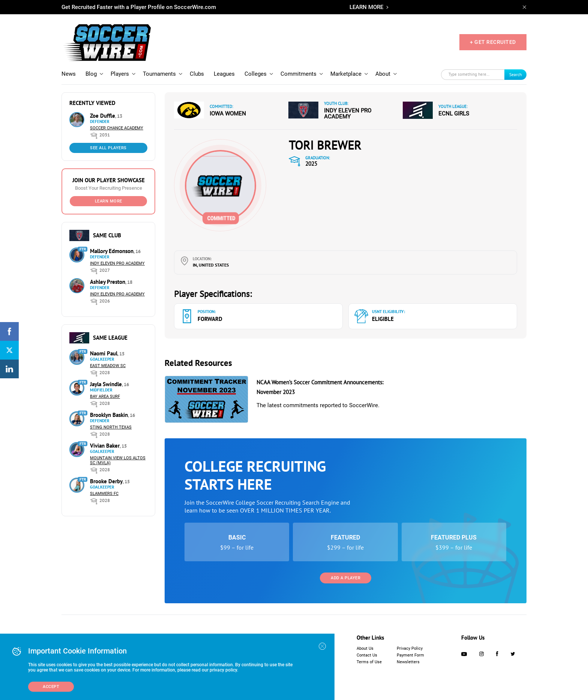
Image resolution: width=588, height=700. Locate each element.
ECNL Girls (454, 114)
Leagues (224, 74)
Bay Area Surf (105, 396)
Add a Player (346, 578)
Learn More (109, 201)
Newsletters (408, 662)
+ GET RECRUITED (493, 42)
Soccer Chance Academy (117, 128)
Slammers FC (104, 494)
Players (120, 74)
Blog (91, 74)
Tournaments (159, 74)
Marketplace (346, 74)
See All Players (108, 148)
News (69, 74)
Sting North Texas (111, 427)
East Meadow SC (108, 366)
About (383, 74)
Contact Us (367, 655)
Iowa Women (228, 114)
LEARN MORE (366, 7)
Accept (51, 687)
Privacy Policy (410, 648)
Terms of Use (369, 662)
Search (516, 74)
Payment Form (410, 655)
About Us (365, 648)
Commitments (298, 74)
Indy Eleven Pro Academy (117, 263)
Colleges (256, 74)
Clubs (197, 74)
